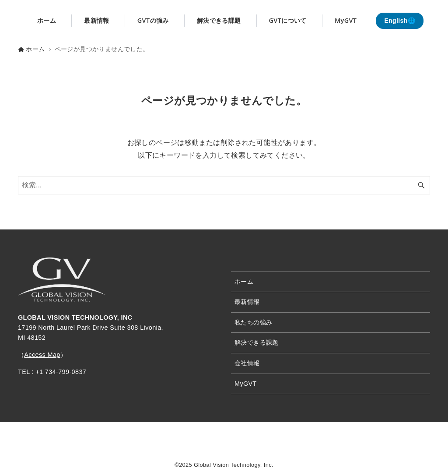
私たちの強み (253, 322)
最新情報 (247, 302)
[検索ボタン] (421, 185)
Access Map (42, 355)
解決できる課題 (257, 342)
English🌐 (400, 21)
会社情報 (247, 363)
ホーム (244, 282)
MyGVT (246, 384)
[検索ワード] (224, 185)
